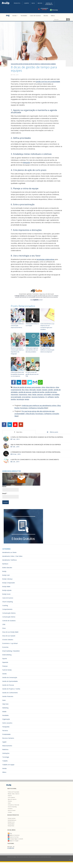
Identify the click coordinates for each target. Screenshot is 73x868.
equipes (45, 390)
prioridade (47, 394)
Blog (33, 3)
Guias (4, 700)
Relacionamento (7, 746)
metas (34, 394)
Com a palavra (11, 797)
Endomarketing (7, 655)
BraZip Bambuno (12, 820)
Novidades (6, 715)
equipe (39, 390)
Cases (9, 803)
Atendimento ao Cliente (9, 552)
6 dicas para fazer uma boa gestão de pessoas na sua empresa (17, 374)
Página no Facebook (14, 835)
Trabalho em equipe (8, 765)
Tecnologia (6, 757)
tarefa (57, 397)
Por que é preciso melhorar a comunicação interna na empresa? (47, 350)
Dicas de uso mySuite (9, 636)
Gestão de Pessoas (23, 64)
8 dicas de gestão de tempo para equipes (27, 387)
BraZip (4, 571)
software (51, 397)
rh (46, 397)
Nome (4, 486)
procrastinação (16, 397)
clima (43, 387)
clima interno (50, 387)
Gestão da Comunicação (10, 677)
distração (33, 390)
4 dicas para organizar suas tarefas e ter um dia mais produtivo (32, 350)
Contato (10, 812)
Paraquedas (6, 727)
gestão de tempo (51, 392)
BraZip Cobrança (7, 579)
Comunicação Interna (9, 617)
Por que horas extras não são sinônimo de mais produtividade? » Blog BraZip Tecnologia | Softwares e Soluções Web (37, 414)
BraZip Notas (11, 826)
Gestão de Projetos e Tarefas (37, 64)
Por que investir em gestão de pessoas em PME (32, 374)
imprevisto (15, 394)
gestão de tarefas (38, 392)
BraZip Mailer (6, 587)
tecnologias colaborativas (45, 259)
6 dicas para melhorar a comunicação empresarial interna (17, 326)
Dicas (12, 64)
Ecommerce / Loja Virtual (10, 643)
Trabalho (5, 761)
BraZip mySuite (7, 590)
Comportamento (7, 609)
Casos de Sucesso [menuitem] (35, 16)
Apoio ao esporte (12, 799)
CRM (4, 624)
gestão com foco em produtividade (48, 82)
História (10, 796)
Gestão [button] (15, 16)
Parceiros (5, 731)
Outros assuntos (7, 723)
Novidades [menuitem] (24, 16)
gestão (51, 390)
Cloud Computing (7, 602)
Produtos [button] (17, 3)
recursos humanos (38, 397)
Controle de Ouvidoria (9, 621)
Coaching (5, 605)
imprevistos (23, 394)
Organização (6, 719)
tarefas (13, 399)
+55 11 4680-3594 (59, 10)
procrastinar (26, 397)
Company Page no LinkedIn (15, 839)
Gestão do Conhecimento (10, 693)
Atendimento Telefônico (10, 560)
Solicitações (6, 753)
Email (5, 493)
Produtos (10, 809)
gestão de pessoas (25, 392)
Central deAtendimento (49, 4)
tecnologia (20, 399)
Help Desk (5, 704)
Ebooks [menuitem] (46, 16)
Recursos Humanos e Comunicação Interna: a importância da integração (17, 351)
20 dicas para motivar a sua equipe (32, 325)
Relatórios (5, 749)
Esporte (5, 659)
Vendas (4, 768)
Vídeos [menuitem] (53, 16)
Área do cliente (12, 810)
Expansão (5, 662)
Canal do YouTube (13, 837)
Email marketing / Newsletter (11, 651)
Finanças (5, 666)
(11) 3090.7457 (11, 848)
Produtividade (6, 734)
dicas (27, 390)
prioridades (56, 394)
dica (23, 390)
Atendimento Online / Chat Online (12, 556)
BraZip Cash (6, 575)
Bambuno (5, 564)
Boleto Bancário (7, 568)
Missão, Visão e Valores (14, 794)
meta (30, 394)
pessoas (40, 394)
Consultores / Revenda (13, 805)
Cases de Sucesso (8, 598)
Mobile (4, 712)
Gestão (16, 64)
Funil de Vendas (7, 670)
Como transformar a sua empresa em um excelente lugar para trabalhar (47, 327)
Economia (5, 647)
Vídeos (4, 772)
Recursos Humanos (51, 64)
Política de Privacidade (14, 792)
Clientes (26, 3)
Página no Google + (14, 841)
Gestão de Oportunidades (10, 681)
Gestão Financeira (8, 696)
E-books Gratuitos (8, 640)
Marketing (5, 708)
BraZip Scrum (6, 594)
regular (4, 742)
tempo (27, 399)
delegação (27, 162)
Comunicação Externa (9, 613)
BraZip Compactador (9, 583)
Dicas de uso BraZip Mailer (10, 632)
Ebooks (40, 3)
